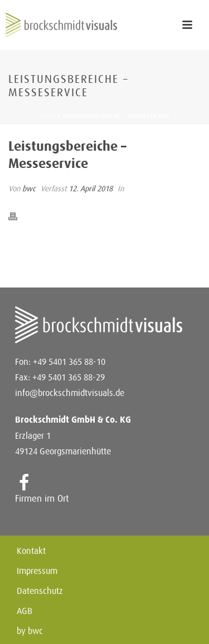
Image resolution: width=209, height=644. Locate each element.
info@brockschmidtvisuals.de (70, 393)
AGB (25, 611)
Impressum (37, 571)
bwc (29, 189)
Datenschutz (40, 591)
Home (47, 116)
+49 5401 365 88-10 (69, 362)
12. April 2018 (91, 189)
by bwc (30, 631)
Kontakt (31, 551)
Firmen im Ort (42, 498)
